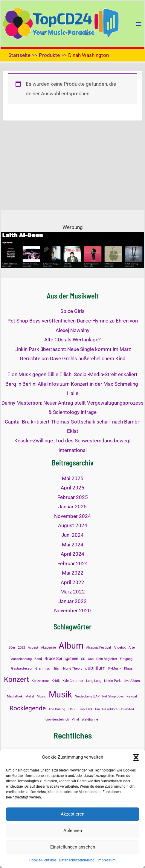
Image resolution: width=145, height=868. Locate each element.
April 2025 (72, 488)
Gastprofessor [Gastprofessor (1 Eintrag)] (22, 669)
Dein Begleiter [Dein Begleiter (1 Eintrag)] (107, 659)
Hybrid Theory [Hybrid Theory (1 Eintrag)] (72, 669)
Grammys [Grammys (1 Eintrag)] (43, 669)
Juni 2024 (72, 535)
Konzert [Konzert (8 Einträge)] (16, 679)
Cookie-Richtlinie (43, 860)
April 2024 (72, 554)
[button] (136, 757)
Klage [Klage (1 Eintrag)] (128, 669)
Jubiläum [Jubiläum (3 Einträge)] (95, 668)
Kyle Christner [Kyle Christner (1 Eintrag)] (73, 681)
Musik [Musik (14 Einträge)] (60, 694)
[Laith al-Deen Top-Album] (72, 250)
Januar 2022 (72, 601)
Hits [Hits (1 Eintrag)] (56, 669)
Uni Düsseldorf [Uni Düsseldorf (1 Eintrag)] (106, 709)
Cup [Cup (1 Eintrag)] (91, 659)
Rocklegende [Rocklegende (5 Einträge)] (28, 708)
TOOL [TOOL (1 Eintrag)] (72, 709)
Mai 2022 (73, 573)
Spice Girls (72, 311)
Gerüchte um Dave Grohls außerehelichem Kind (73, 358)
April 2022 (72, 582)
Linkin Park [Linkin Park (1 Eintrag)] (112, 681)
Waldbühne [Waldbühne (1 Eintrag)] (90, 719)
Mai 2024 (73, 545)
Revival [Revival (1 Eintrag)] (132, 696)
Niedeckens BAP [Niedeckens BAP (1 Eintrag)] (87, 696)
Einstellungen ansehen (73, 847)
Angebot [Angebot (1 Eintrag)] (120, 648)
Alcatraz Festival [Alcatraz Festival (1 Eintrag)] (99, 648)
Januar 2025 (72, 507)
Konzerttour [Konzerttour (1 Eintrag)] (40, 681)
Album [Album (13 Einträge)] (71, 646)
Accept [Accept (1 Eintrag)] (33, 648)
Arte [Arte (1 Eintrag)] (132, 648)
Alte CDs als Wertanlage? (72, 340)
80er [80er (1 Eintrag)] (12, 648)
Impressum (107, 860)
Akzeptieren (72, 814)
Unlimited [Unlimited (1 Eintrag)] (127, 709)
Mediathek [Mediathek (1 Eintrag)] (15, 696)
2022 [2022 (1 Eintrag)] (22, 648)
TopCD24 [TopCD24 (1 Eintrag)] (86, 709)
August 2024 (73, 525)
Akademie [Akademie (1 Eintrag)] (48, 648)
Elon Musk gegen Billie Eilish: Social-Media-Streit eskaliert (72, 374)
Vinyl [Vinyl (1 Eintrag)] (75, 719)
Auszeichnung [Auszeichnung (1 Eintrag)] (21, 659)
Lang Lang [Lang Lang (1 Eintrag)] (94, 681)
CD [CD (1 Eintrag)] (83, 659)
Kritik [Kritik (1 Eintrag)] (56, 681)
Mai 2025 (73, 478)
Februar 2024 (73, 563)
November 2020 (72, 611)
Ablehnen (73, 831)
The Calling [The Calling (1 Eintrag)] (57, 709)
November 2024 (72, 516)
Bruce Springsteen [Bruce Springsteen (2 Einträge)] (61, 659)
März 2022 (73, 592)
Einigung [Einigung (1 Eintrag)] (126, 659)
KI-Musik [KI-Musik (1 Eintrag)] (115, 669)
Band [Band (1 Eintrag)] (38, 659)
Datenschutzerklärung (77, 860)
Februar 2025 (73, 497)
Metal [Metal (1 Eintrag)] (30, 696)
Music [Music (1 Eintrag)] (41, 696)
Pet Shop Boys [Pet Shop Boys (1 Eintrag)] (113, 696)
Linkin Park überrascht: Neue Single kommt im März (73, 349)
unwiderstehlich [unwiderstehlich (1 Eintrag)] (57, 719)
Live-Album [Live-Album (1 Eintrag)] (132, 681)
